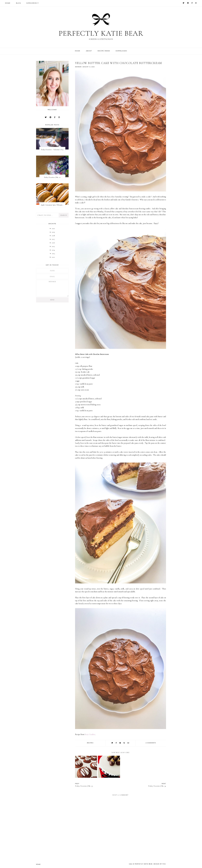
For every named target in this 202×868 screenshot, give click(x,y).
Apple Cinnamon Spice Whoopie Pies (53, 205)
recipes (90, 743)
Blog (19, 3)
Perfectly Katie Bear (101, 33)
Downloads (121, 51)
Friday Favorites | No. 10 (52, 177)
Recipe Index (104, 51)
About (89, 51)
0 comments (151, 743)
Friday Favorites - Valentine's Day (52, 150)
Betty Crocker (90, 734)
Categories (32, 3)
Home (8, 3)
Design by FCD (160, 864)
